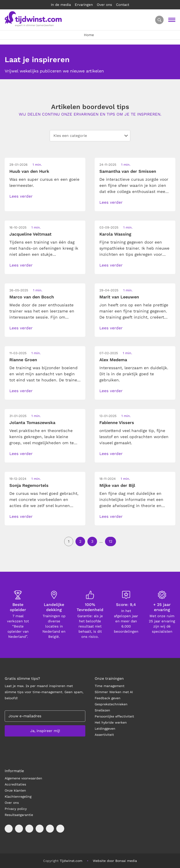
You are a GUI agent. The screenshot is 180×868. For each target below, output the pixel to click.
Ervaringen (84, 5)
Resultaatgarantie (19, 815)
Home (89, 35)
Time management (110, 686)
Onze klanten (15, 790)
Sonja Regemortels (29, 485)
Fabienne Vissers (117, 423)
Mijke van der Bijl (117, 485)
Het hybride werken (111, 722)
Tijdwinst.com (71, 861)
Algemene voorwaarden (23, 778)
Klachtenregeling (18, 797)
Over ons (104, 5)
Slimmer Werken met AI (114, 692)
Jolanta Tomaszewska (32, 423)
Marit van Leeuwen (119, 297)
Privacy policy (16, 809)
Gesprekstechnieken (111, 704)
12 (111, 541)
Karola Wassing (115, 234)
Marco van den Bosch (32, 297)
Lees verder (21, 196)
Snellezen (102, 710)
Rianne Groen (23, 360)
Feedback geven (108, 698)
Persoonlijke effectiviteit (114, 716)
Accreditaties (15, 784)
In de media (61, 5)
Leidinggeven (105, 729)
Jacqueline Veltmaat (30, 234)
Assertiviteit (104, 735)
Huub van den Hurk (29, 171)
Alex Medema (113, 360)
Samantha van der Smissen (128, 171)
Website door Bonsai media (115, 861)
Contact (123, 5)
